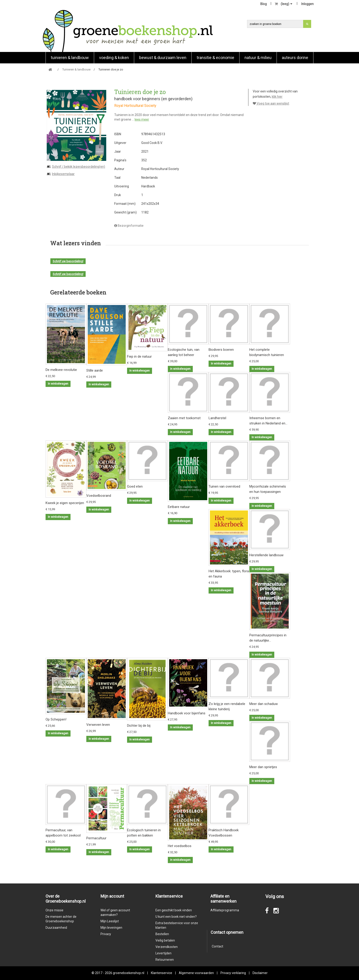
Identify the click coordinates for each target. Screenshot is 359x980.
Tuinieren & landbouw (70, 58)
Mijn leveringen (111, 928)
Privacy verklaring (233, 973)
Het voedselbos (180, 846)
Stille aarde (95, 370)
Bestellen (162, 934)
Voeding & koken (114, 58)
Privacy (106, 934)
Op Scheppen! (56, 719)
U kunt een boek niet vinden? (176, 917)
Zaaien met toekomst (184, 418)
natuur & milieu (258, 58)
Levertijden (163, 953)
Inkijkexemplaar (63, 174)
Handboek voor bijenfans (187, 713)
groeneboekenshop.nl (129, 973)
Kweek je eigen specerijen (65, 503)
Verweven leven (98, 725)
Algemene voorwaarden (196, 973)
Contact (218, 946)
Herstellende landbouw (266, 555)
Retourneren (165, 960)
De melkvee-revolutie (61, 370)
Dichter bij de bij (139, 726)
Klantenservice (162, 973)
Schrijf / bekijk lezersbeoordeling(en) (79, 167)
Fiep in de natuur (139, 356)
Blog (264, 4)
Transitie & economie (215, 58)
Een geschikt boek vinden (174, 910)
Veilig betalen (165, 940)
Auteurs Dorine (295, 58)
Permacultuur (96, 838)
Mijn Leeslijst (110, 921)
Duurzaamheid (56, 928)
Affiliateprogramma (225, 910)
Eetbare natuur (179, 507)
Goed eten (135, 486)
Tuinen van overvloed (224, 486)
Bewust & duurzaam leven (163, 58)
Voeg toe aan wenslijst (271, 103)
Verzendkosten (167, 947)
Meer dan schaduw (264, 704)
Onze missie (54, 910)
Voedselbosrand (99, 496)
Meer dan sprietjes (263, 767)
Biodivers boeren (221, 350)
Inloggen (307, 4)
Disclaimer (260, 973)
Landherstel (217, 418)
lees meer (142, 119)
